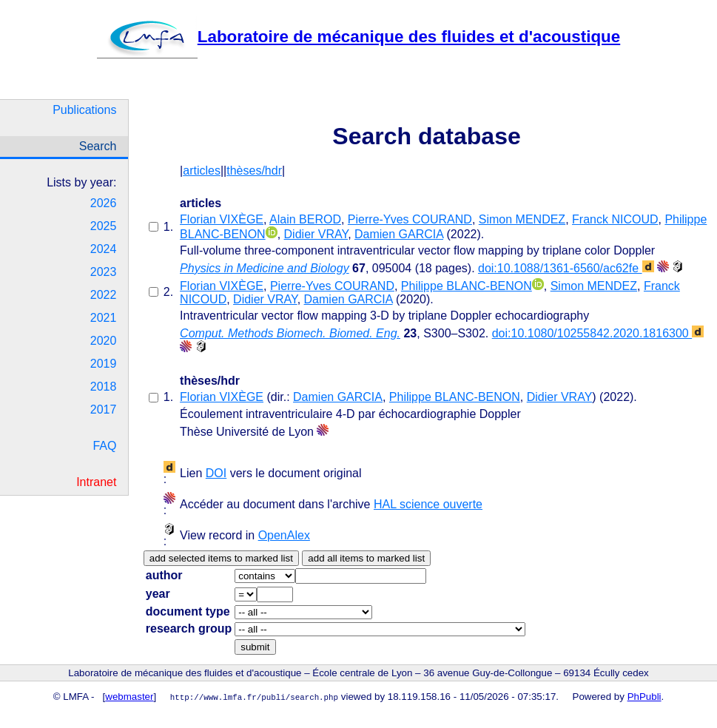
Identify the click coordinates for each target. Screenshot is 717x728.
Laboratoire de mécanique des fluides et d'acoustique (358, 37)
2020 (104, 341)
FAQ (104, 446)
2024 (104, 249)
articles (202, 171)
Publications (84, 110)
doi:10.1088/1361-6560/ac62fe (566, 268)
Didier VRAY (316, 234)
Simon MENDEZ (522, 219)
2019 (104, 364)
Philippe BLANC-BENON (467, 286)
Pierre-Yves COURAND (410, 219)
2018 (104, 387)
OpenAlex (284, 535)
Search (98, 146)
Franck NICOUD (615, 219)
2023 (104, 272)
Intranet (96, 482)
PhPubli (644, 697)
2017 (104, 409)
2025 (104, 226)
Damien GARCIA (399, 234)
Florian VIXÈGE (222, 219)
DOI (216, 473)
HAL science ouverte (428, 504)
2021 (104, 318)
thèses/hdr (254, 171)
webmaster (129, 697)
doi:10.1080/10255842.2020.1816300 (598, 333)
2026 (104, 203)
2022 (104, 295)
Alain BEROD (305, 219)
